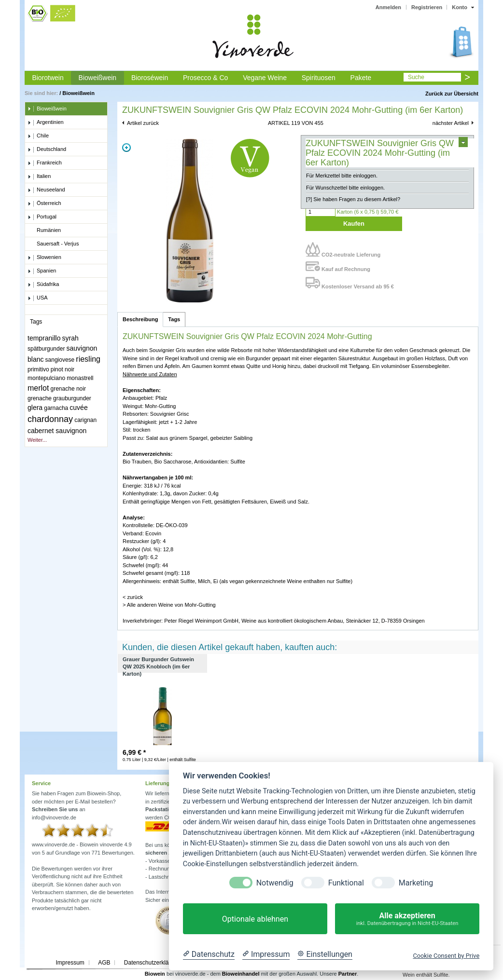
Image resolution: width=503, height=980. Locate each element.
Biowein (155, 974)
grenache (40, 398)
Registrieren (427, 7)
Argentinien (46, 122)
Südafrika (43, 285)
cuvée (78, 408)
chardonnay (50, 419)
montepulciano (46, 378)
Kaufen (354, 224)
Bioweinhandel (241, 974)
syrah (70, 338)
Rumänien (44, 231)
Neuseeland (46, 190)
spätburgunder (46, 349)
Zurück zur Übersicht (452, 94)
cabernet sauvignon (57, 431)
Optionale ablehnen (255, 919)
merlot (38, 388)
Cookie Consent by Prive (446, 956)
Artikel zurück (143, 123)
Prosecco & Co (205, 78)
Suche (416, 77)
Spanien (42, 271)
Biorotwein (48, 78)
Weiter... (37, 440)
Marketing (416, 883)
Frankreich (45, 163)
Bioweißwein (98, 78)
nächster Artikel (451, 123)
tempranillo (44, 338)
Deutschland (47, 150)
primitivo (38, 369)
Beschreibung (140, 319)
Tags (174, 319)
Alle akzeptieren (407, 919)
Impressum (70, 963)
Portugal (42, 217)
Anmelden (388, 7)
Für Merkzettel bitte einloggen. (342, 176)
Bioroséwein (150, 78)
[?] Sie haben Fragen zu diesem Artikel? (353, 199)
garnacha (56, 408)
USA (38, 298)
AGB (104, 963)
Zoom (126, 148)
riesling (88, 359)
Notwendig (275, 883)
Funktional (346, 883)
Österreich (44, 204)
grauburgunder (72, 398)
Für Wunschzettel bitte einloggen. (345, 188)
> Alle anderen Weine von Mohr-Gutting (169, 605)
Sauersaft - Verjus (53, 244)
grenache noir (68, 389)
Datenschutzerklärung (152, 963)
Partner (348, 974)
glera (35, 408)
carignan (85, 420)
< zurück (133, 597)
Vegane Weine (265, 78)
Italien (39, 177)
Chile (38, 136)
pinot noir (63, 369)
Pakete (361, 78)
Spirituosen (319, 78)
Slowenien (44, 258)
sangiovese (60, 360)
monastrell (80, 378)
